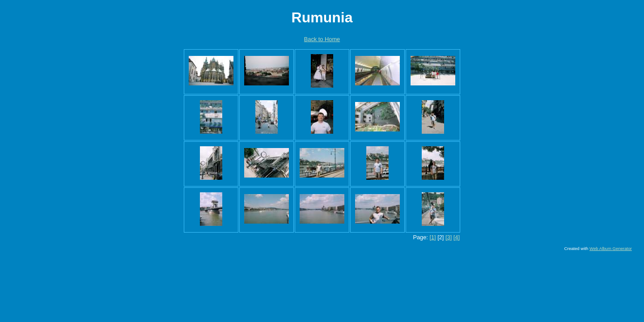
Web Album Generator (611, 248)
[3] (449, 237)
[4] (457, 237)
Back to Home (322, 39)
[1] (432, 237)
